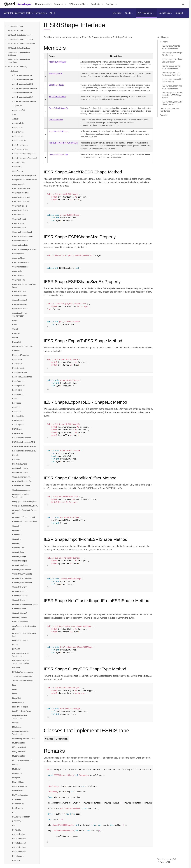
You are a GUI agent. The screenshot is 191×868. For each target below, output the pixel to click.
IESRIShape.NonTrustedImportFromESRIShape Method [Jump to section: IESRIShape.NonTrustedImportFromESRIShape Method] (172, 95)
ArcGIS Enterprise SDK (18, 13)
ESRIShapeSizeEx (57, 85)
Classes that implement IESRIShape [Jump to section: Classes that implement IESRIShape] (170, 110)
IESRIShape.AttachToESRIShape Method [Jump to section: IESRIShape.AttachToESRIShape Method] (171, 47)
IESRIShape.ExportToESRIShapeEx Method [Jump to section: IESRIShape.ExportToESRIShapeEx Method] (171, 74)
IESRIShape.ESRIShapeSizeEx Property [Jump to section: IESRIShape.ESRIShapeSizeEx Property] (172, 60)
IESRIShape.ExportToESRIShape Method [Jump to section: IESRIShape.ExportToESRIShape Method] (171, 67)
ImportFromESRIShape (59, 131)
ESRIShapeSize (55, 73)
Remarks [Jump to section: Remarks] (164, 115)
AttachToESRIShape (57, 62)
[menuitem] (60, 4)
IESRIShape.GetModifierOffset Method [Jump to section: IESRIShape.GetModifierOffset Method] (172, 81)
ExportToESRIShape (57, 97)
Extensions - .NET (45, 13)
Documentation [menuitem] (43, 4)
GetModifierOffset (56, 120)
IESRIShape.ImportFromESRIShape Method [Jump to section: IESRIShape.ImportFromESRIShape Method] (172, 87)
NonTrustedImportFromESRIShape (63, 143)
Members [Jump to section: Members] (164, 42)
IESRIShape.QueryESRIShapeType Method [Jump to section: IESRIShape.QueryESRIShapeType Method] (172, 103)
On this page (163, 37)
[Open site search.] (183, 4)
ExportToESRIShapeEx (58, 108)
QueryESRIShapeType (58, 154)
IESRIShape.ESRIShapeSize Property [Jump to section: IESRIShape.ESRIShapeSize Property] (172, 54)
